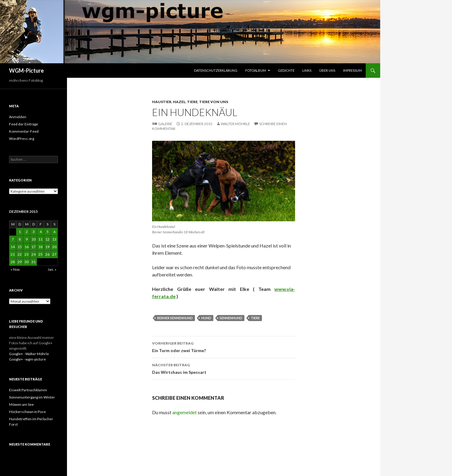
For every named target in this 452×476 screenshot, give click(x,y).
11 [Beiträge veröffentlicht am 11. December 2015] (40, 239)
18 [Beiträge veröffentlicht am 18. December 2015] (40, 247)
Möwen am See (21, 404)
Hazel (179, 102)
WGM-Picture (26, 71)
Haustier (162, 102)
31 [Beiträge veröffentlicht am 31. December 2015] (33, 262)
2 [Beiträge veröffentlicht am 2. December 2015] (27, 232)
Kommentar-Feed (24, 131)
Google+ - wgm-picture (27, 359)
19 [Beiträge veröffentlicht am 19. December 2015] (47, 247)
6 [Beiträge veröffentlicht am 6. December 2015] (54, 232)
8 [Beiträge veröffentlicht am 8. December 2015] (20, 239)
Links (307, 70)
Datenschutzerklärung (216, 70)
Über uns (327, 70)
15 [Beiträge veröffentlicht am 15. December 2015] (20, 247)
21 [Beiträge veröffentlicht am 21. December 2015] (13, 254)
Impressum (352, 70)
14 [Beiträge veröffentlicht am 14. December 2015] (13, 247)
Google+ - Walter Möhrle (29, 354)
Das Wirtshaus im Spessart (224, 368)
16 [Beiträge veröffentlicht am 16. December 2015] (27, 247)
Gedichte (286, 70)
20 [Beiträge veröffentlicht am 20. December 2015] (54, 247)
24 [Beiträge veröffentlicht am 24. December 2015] (33, 254)
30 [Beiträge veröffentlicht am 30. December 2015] (27, 262)
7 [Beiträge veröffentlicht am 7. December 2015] (13, 239)
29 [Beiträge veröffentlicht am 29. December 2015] (20, 262)
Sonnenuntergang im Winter (32, 397)
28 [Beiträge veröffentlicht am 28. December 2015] (13, 262)
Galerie (165, 124)
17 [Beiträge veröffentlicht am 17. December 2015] (33, 247)
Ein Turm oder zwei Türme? (224, 346)
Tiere (192, 102)
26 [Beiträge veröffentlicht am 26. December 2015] (47, 254)
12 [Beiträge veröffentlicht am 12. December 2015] (47, 239)
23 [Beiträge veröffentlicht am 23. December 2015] (27, 254)
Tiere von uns (214, 102)
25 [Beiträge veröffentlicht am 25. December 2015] (40, 254)
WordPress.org (22, 139)
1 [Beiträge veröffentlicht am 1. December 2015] (20, 232)
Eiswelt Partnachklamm (28, 390)
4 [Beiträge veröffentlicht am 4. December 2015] (41, 232)
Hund (206, 318)
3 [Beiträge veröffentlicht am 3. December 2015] (34, 232)
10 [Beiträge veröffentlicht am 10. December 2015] (33, 239)
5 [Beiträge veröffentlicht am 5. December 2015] (48, 232)
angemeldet (185, 412)
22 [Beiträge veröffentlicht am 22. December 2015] (20, 254)
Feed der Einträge (24, 124)
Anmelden (18, 117)
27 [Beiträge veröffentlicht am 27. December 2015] (54, 254)
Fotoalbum (256, 70)
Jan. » (52, 269)
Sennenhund (231, 318)
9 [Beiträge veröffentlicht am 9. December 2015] (27, 239)
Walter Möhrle (236, 124)
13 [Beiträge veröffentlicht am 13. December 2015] (54, 239)
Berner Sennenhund (175, 318)
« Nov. (15, 269)
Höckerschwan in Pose (27, 412)
